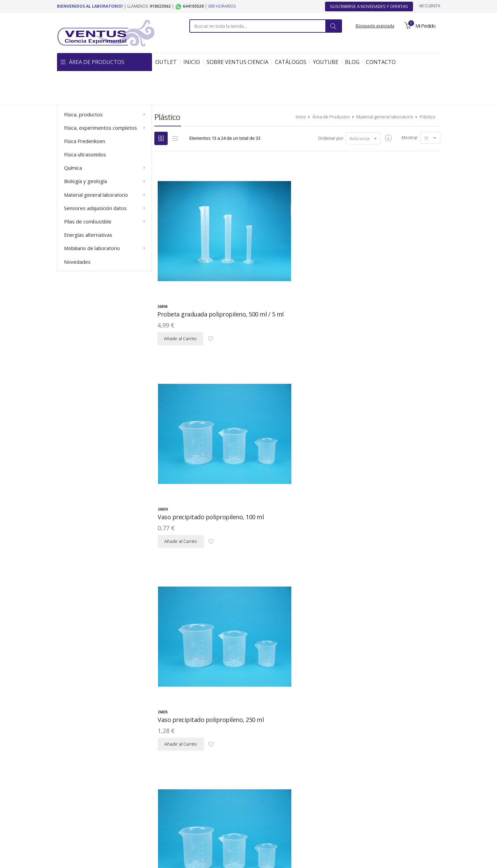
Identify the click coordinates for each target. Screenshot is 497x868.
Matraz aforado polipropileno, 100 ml (394, 556)
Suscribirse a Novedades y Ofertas (369, 6)
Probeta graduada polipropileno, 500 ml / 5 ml (195, 235)
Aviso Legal (103, 813)
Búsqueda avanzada (375, 26)
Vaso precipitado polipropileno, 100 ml (284, 235)
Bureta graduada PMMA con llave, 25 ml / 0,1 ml (196, 556)
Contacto (396, 813)
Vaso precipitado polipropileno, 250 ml (381, 235)
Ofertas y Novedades (351, 813)
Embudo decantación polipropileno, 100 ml (284, 395)
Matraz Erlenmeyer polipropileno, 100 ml (284, 716)
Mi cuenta (430, 6)
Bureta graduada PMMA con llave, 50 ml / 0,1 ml (293, 556)
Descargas (241, 813)
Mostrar (410, 104)
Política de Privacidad (151, 813)
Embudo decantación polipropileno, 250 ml (382, 395)
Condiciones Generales (290, 813)
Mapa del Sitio (201, 813)
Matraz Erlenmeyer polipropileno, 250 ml (382, 716)
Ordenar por (326, 105)
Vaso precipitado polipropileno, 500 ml (187, 395)
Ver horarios (222, 6)
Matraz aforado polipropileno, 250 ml (199, 716)
